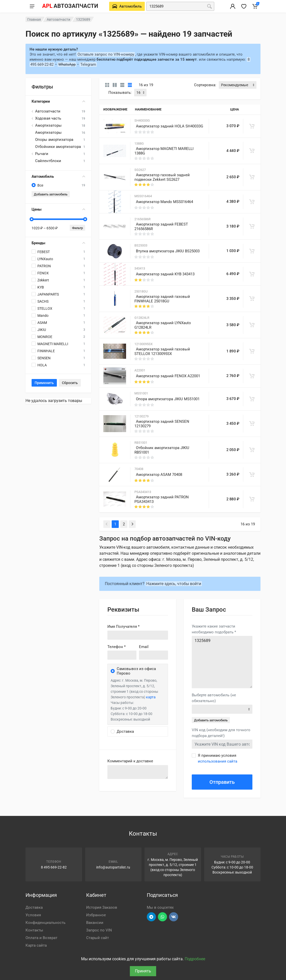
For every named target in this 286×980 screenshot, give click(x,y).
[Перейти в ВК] (174, 917)
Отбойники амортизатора (58, 147)
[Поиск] (209, 6)
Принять (143, 971)
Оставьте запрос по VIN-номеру (106, 54)
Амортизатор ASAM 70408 (159, 475)
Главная (34, 19)
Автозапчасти (58, 19)
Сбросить (70, 383)
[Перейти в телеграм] (151, 917)
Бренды (58, 243)
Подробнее (195, 959)
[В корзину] (252, 126)
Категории (58, 101)
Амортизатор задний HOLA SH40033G (170, 126)
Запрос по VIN (99, 930)
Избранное (96, 915)
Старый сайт (98, 938)
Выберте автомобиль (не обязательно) (214, 698)
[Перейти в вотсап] (162, 917)
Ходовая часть (48, 118)
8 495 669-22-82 (54, 867)
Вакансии (95, 923)
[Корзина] (255, 6)
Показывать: (120, 93)
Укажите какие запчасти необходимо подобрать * (214, 629)
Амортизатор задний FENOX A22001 (168, 376)
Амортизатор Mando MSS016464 (164, 202)
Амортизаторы (48, 125)
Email (144, 647)
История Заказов (102, 907)
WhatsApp (67, 64)
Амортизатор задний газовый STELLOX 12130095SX (162, 351)
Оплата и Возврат (41, 938)
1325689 (222, 662)
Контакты (34, 930)
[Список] (122, 85)
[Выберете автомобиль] (127, 6)
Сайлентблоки (48, 161)
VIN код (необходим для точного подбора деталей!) (221, 733)
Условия (33, 915)
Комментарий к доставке (130, 761)
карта (151, 697)
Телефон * (116, 647)
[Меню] (32, 6)
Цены (58, 209)
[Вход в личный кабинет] (233, 6)
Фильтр (77, 228)
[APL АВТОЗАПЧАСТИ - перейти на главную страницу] (70, 6)
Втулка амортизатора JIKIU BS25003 (168, 251)
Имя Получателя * (123, 627)
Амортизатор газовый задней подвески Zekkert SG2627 (162, 177)
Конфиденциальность (45, 923)
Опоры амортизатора (54, 140)
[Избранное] (244, 6)
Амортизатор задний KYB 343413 (165, 274)
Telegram (88, 64)
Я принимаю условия (218, 758)
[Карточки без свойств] (107, 85)
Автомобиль (58, 176)
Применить (44, 383)
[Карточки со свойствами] (115, 85)
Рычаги (42, 154)
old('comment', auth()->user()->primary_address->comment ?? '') (138, 772)
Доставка (34, 907)
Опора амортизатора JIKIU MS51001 (168, 399)
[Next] (132, 524)
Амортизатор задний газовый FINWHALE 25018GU (162, 299)
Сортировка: (205, 85)
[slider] (32, 219)
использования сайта (218, 761)
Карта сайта (36, 945)
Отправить (222, 782)
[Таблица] (130, 85)
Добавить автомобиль (51, 194)
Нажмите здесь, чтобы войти (174, 584)
